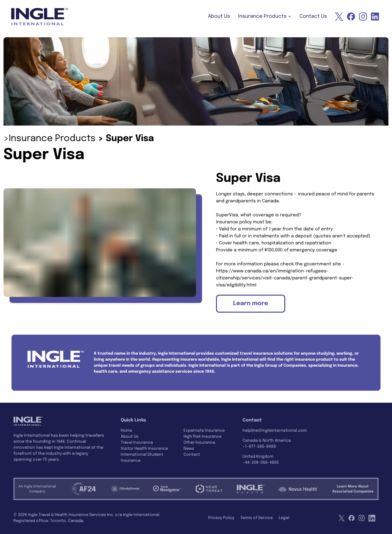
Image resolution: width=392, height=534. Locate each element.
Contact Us (313, 16)
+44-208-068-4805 (261, 463)
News (189, 449)
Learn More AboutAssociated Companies (353, 489)
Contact (192, 455)
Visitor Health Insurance (144, 449)
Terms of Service (256, 518)
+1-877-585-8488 (259, 447)
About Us (219, 16)
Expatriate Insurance (204, 431)
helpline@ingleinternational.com (275, 431)
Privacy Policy (221, 518)
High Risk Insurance (202, 437)
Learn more (251, 304)
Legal (284, 518)
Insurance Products (265, 16)
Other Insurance (199, 443)
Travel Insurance (137, 443)
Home (126, 431)
